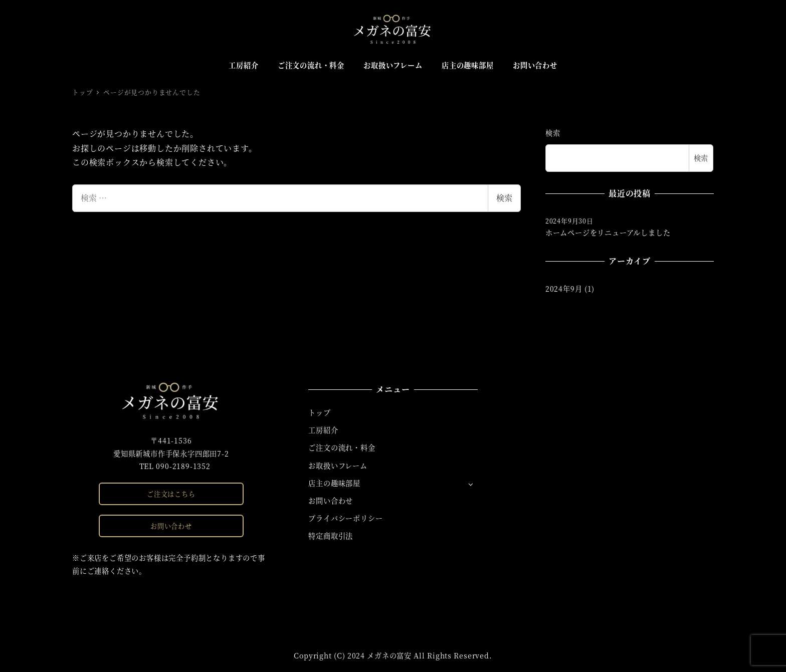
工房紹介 (323, 430)
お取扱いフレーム (338, 466)
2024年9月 (564, 289)
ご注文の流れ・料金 (342, 447)
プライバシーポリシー (345, 518)
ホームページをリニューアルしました (608, 233)
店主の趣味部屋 (334, 483)
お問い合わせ (171, 526)
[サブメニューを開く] (470, 484)
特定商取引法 (331, 536)
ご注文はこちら (171, 494)
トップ (319, 412)
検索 (504, 198)
